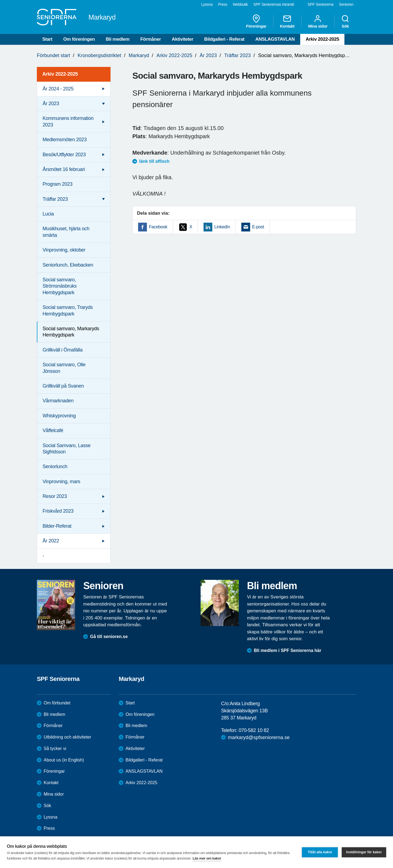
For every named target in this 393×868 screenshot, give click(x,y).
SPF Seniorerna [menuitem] (321, 4)
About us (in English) (64, 760)
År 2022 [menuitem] (51, 541)
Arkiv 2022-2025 (322, 39)
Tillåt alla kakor (320, 852)
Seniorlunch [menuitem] (55, 467)
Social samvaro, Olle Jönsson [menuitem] (64, 368)
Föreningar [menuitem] (256, 21)
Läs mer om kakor (207, 858)
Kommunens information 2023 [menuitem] (68, 121)
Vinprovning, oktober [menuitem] (64, 250)
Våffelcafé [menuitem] (53, 430)
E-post (258, 227)
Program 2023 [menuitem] (57, 184)
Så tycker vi (55, 749)
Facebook (158, 227)
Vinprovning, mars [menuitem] (61, 482)
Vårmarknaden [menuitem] (58, 401)
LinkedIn (222, 227)
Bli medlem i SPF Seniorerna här (288, 650)
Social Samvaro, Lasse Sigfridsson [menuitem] (67, 449)
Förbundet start (53, 55)
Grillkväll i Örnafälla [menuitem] (62, 350)
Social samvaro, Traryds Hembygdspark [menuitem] (68, 310)
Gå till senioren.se (109, 637)
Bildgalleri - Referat (224, 39)
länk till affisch (154, 161)
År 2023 (208, 55)
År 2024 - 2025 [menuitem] (58, 89)
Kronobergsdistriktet (99, 55)
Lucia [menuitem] (48, 214)
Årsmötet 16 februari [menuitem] (64, 169)
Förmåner (151, 39)
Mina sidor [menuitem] (318, 21)
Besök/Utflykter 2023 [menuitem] (64, 155)
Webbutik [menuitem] (240, 4)
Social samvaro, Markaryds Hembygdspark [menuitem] (71, 332)
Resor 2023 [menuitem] (55, 496)
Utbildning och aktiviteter (67, 737)
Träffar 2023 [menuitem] (55, 199)
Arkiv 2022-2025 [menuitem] (60, 74)
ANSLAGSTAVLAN (275, 39)
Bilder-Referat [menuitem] (57, 526)
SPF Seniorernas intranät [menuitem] (274, 4)
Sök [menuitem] (345, 21)
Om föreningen (79, 39)
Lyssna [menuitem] (207, 4)
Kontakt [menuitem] (287, 21)
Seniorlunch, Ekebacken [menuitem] (68, 265)
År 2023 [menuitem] (51, 104)
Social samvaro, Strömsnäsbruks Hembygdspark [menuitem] (59, 286)
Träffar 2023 (238, 55)
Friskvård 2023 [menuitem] (58, 511)
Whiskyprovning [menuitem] (59, 416)
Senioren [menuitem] (346, 4)
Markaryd (139, 55)
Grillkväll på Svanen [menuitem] (63, 386)
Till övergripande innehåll (0, 0)
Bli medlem (117, 39)
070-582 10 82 (254, 730)
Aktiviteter (182, 39)
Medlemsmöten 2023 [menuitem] (65, 140)
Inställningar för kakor (364, 852)
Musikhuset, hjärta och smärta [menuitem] (66, 232)
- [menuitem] (43, 556)
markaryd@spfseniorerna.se (259, 737)
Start (47, 39)
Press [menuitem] (223, 4)
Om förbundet (57, 703)
